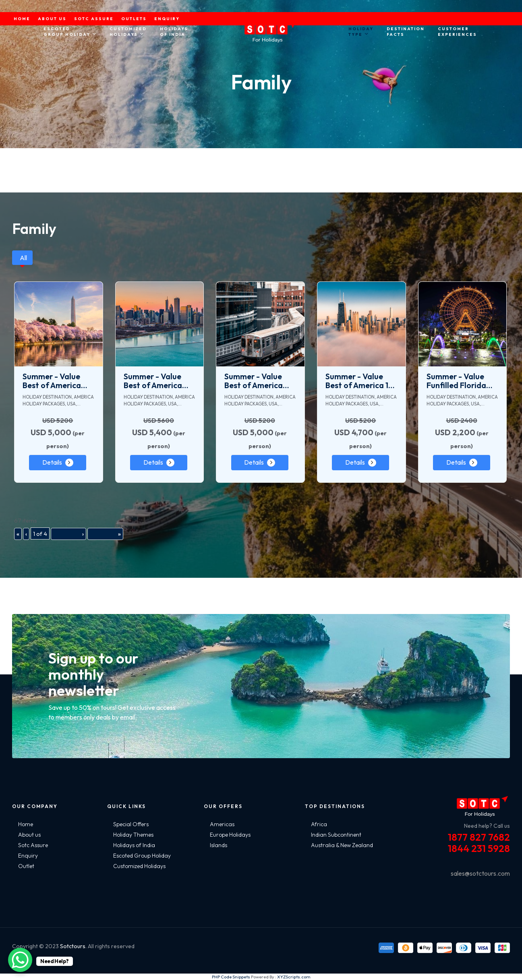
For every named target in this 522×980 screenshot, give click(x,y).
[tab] (22, 258)
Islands (219, 845)
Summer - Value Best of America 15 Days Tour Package (360, 381)
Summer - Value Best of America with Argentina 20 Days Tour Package (259, 381)
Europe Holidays (230, 835)
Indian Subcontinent (336, 835)
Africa (319, 824)
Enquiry (28, 856)
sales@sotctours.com (480, 873)
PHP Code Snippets (231, 977)
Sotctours (73, 946)
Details (52, 462)
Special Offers (131, 824)
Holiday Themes (133, 835)
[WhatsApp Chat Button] (20, 960)
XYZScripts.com (294, 977)
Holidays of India (134, 845)
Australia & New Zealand (342, 845)
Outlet (26, 866)
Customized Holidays (139, 866)
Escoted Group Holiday (142, 856)
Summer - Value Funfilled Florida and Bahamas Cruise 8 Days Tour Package (460, 381)
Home (26, 824)
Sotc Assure (33, 845)
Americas (222, 824)
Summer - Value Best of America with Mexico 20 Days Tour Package (58, 381)
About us (29, 835)
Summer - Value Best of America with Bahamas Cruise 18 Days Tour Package (159, 381)
